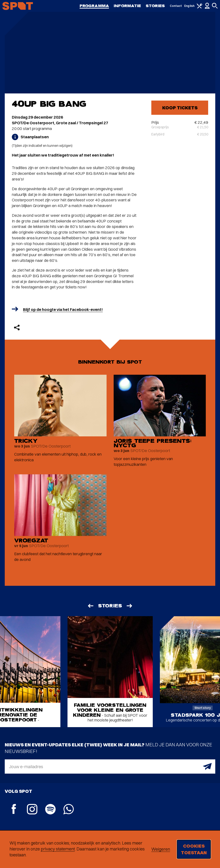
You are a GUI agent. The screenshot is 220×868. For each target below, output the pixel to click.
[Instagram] (32, 810)
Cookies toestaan (194, 849)
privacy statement (58, 849)
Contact (176, 6)
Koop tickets (180, 108)
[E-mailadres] (110, 766)
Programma (94, 6)
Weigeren (161, 849)
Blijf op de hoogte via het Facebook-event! (63, 309)
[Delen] (17, 328)
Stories (155, 6)
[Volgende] (130, 606)
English (189, 6)
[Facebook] (14, 810)
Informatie (127, 6)
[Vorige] (90, 606)
